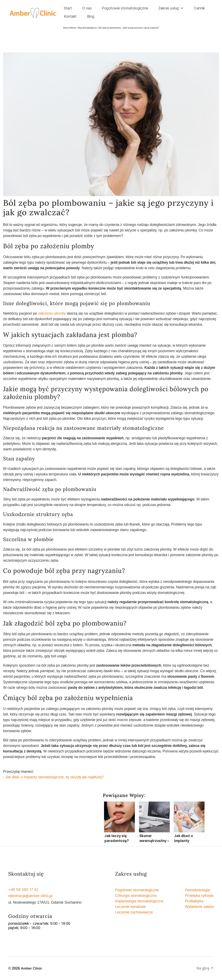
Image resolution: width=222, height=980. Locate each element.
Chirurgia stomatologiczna (136, 896)
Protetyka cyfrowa (199, 896)
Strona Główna (69, 28)
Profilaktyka (194, 901)
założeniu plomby (52, 313)
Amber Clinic (32, 968)
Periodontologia (197, 890)
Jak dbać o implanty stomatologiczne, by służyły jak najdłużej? (54, 777)
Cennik (199, 8)
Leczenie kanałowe (130, 907)
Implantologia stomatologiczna (139, 901)
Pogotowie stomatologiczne (125, 8)
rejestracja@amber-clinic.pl (30, 896)
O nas (87, 8)
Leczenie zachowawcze (134, 912)
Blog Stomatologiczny (87, 28)
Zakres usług (171, 8)
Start (68, 8)
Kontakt (70, 16)
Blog (91, 16)
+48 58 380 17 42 (23, 890)
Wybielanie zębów (199, 907)
